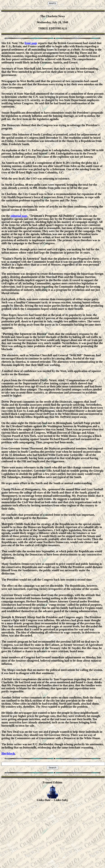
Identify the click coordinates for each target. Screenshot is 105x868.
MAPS (53, 3)
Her (4, 753)
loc (11, 753)
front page (31, 43)
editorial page (19, 216)
